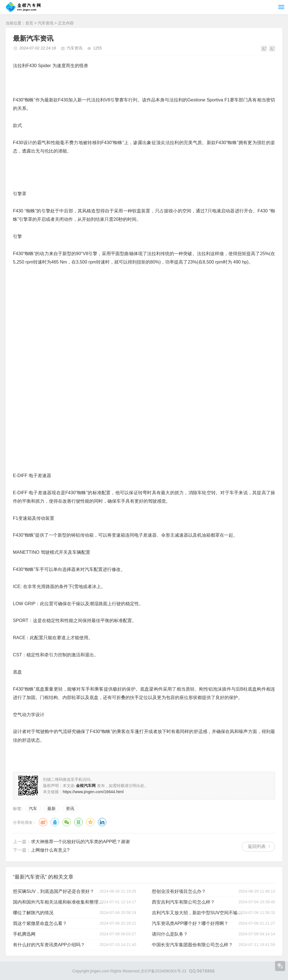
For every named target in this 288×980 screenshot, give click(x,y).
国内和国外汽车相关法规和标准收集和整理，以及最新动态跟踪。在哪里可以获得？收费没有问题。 (59, 902)
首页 (29, 23)
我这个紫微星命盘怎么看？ (40, 923)
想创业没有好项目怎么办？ (179, 891)
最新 (51, 808)
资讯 (70, 808)
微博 (43, 822)
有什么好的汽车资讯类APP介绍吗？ (49, 945)
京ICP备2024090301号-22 (164, 971)
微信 (67, 822)
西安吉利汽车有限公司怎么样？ (183, 902)
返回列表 (257, 846)
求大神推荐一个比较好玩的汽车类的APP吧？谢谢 (80, 842)
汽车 (33, 808)
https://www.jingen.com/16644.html (93, 792)
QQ (55, 822)
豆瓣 (78, 822)
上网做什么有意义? (50, 850)
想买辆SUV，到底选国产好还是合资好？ (54, 891)
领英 (102, 822)
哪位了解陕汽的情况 (33, 913)
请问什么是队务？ (170, 934)
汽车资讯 (46, 23)
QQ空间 (90, 822)
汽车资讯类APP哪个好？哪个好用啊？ (190, 923)
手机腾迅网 (24, 934)
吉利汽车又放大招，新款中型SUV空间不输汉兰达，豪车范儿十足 (198, 913)
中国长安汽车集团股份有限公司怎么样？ (192, 945)
